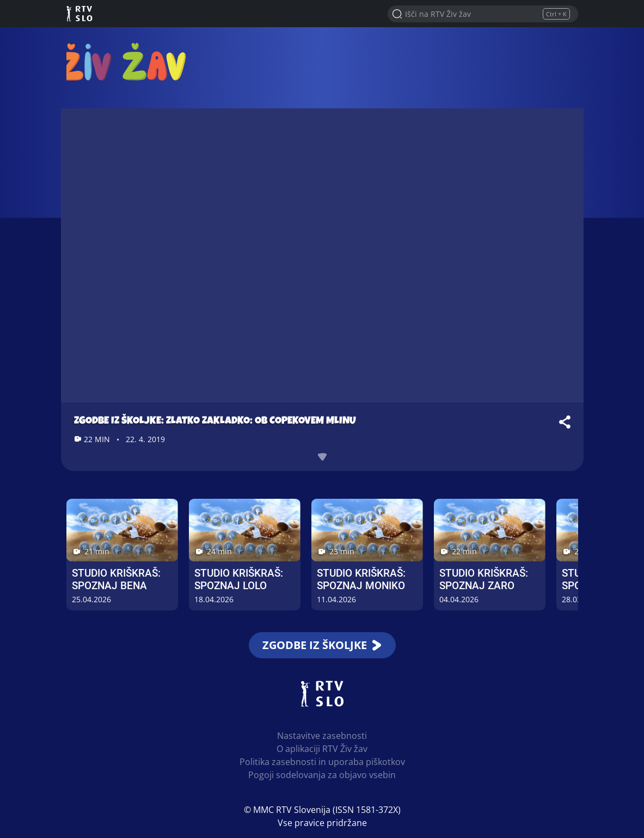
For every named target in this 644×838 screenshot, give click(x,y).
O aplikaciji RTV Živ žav (322, 749)
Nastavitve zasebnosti (322, 736)
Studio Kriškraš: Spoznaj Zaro (484, 579)
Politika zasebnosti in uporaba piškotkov (322, 762)
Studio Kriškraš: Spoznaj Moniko (361, 579)
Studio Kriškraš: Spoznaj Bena (116, 579)
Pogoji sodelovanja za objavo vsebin (322, 775)
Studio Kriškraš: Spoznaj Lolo (239, 579)
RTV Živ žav (130, 61)
